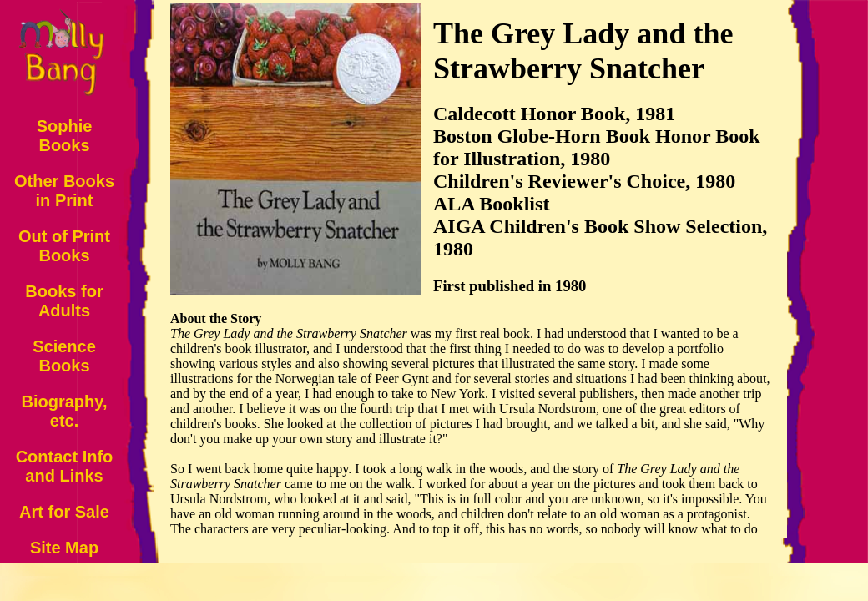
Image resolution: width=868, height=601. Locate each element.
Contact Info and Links (65, 466)
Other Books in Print (64, 191)
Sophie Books (65, 136)
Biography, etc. (65, 411)
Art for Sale (64, 512)
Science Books (64, 356)
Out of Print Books (64, 246)
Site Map (64, 548)
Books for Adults (64, 301)
